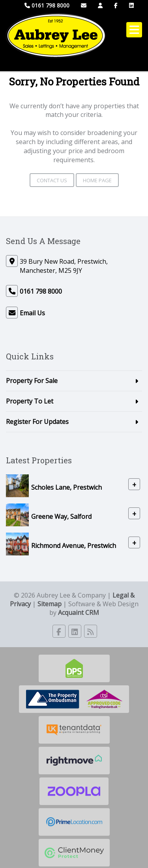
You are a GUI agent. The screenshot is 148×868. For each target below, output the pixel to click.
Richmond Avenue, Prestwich (74, 545)
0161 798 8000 (47, 5)
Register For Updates (37, 422)
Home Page (97, 180)
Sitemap (50, 604)
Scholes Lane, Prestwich (67, 487)
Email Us (32, 313)
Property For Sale (32, 381)
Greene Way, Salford (61, 516)
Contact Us (52, 180)
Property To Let (30, 401)
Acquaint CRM (79, 613)
